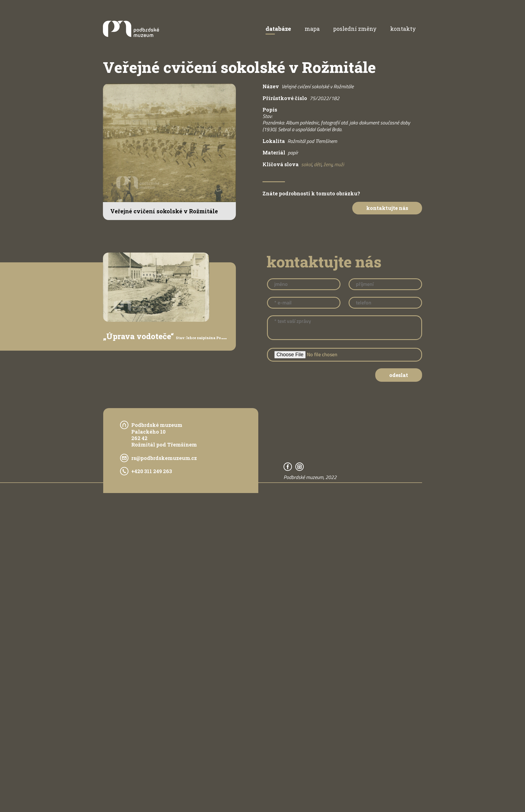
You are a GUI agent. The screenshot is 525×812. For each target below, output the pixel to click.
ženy (328, 164)
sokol (307, 164)
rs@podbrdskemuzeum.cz (164, 458)
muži (339, 164)
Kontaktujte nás (387, 208)
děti (318, 164)
